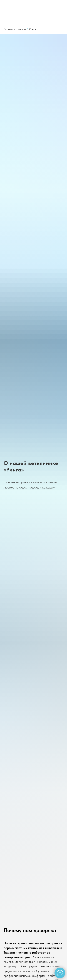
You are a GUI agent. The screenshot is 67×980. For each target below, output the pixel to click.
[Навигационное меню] (60, 7)
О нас (33, 29)
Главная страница (15, 29)
